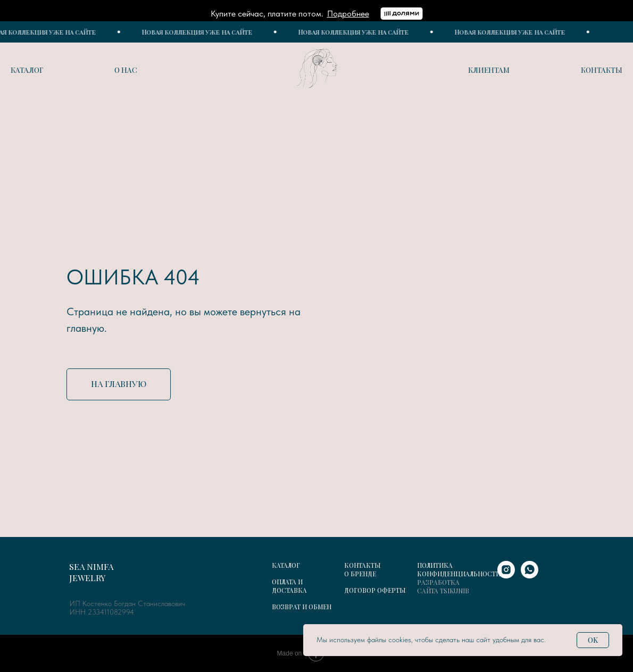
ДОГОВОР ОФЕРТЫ (375, 590)
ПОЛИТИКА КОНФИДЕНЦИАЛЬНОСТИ (459, 569)
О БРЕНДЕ (360, 574)
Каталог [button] (27, 70)
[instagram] (506, 576)
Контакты (602, 70)
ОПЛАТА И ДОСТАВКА (289, 586)
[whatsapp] (530, 576)
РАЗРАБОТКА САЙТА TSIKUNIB (443, 586)
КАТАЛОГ (286, 565)
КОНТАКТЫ (362, 565)
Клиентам (489, 70)
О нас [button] (126, 70)
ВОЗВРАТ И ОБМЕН (302, 607)
